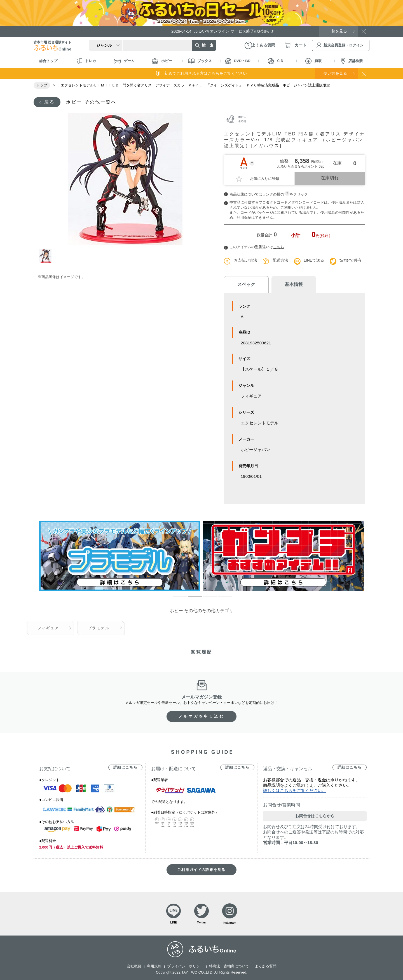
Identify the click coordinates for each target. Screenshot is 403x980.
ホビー (162, 61)
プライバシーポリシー (185, 966)
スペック (246, 284)
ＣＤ (276, 61)
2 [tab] (191, 599)
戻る (50, 102)
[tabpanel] (125, 179)
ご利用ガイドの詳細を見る (201, 870)
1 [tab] (46, 256)
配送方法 (280, 260)
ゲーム (124, 61)
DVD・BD (238, 61)
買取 (314, 61)
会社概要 (134, 966)
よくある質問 (266, 966)
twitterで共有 (351, 260)
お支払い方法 (245, 260)
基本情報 (294, 284)
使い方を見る (335, 73)
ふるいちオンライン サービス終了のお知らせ (222, 31)
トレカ (86, 61)
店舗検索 (352, 61)
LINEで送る (314, 260)
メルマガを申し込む (201, 716)
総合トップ (48, 61)
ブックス (200, 61)
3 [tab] (206, 599)
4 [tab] (221, 599)
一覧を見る (337, 31)
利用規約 (154, 966)
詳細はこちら (125, 767)
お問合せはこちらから (315, 816)
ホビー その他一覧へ (91, 102)
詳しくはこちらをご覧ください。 (295, 790)
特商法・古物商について (229, 966)
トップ (42, 85)
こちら (279, 247)
